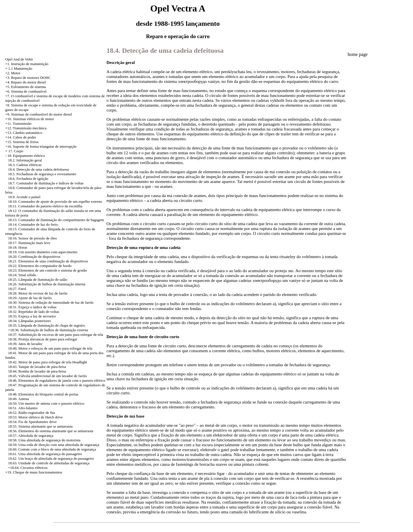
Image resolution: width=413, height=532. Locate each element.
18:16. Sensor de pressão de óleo (32, 238)
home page (358, 54)
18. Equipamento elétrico (26, 156)
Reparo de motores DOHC (31, 78)
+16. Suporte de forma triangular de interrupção (41, 146)
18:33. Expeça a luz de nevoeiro (32, 316)
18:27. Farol (17, 289)
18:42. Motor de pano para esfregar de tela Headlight (47, 362)
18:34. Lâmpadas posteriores (30, 321)
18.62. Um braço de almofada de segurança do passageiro (51, 458)
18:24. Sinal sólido (22, 275)
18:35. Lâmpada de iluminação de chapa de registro (47, 325)
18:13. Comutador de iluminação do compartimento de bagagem (56, 220)
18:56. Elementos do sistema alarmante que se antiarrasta (51, 431)
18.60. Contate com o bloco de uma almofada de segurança (52, 449)
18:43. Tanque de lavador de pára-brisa (37, 367)
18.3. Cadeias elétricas (25, 165)
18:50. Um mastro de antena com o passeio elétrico (46, 403)
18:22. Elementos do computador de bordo (40, 266)
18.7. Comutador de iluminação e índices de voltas (46, 183)
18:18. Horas (18, 247)
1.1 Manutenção (20, 68)
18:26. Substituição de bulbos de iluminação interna (47, 284)
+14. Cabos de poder (21, 137)
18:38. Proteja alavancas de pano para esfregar (43, 339)
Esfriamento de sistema (28, 87)
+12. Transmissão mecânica (26, 128)
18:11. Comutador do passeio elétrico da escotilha (45, 206)
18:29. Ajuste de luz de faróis (30, 298)
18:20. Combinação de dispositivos (34, 257)
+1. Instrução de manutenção (27, 64)
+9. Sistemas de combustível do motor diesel (39, 114)
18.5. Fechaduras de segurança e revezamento (42, 174)
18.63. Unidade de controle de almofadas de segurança (49, 463)
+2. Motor (13, 73)
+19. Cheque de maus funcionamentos (34, 472)
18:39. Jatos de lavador (25, 344)
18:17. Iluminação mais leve (29, 243)
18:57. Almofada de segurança (31, 435)
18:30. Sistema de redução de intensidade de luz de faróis (51, 302)
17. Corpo (16, 151)
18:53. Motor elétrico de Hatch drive (35, 417)
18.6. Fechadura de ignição (28, 179)
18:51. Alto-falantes (23, 408)
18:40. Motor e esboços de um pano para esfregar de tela (50, 348)
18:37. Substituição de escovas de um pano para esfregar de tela (56, 335)
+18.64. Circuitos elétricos (28, 468)
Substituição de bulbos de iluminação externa (54, 330)
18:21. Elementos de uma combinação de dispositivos (48, 261)
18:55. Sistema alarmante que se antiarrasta (40, 426)
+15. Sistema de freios (22, 142)
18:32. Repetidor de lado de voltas (34, 312)
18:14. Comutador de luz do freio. (33, 224)
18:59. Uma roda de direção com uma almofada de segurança (54, 445)
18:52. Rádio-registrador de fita (32, 413)
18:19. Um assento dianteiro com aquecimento (43, 252)
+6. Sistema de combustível (26, 91)
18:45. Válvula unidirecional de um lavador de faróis (47, 376)
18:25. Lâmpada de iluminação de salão (38, 279)
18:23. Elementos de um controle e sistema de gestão (47, 270)
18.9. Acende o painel (24, 197)
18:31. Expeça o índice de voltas (32, 307)
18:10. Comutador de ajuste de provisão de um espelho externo (55, 201)
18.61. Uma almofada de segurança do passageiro (45, 454)
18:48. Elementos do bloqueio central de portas (43, 394)
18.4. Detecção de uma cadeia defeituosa (38, 169)
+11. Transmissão (18, 123)
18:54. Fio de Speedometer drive (32, 422)
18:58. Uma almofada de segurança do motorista (44, 440)
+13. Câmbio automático (24, 133)
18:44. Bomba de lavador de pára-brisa (37, 371)
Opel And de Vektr (19, 59)
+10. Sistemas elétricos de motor (30, 119)
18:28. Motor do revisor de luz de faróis (38, 293)
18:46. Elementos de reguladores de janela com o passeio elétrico (57, 380)
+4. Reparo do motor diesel (26, 82)
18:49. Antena (18, 399)
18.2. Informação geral (25, 160)
